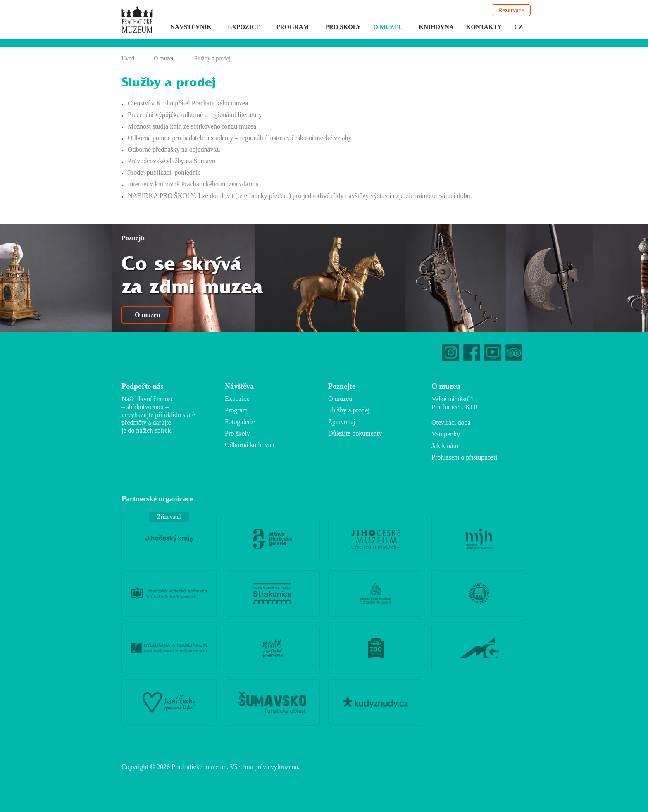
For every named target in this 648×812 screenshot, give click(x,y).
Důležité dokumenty (355, 433)
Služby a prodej (212, 58)
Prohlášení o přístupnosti (464, 457)
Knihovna (436, 27)
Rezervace (511, 10)
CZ (518, 27)
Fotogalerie (240, 422)
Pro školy (343, 27)
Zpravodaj (342, 422)
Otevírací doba (451, 423)
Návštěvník (191, 27)
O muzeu (388, 27)
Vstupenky (446, 434)
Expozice (244, 27)
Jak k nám (445, 446)
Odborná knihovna (250, 445)
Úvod (128, 58)
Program (293, 27)
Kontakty (484, 27)
